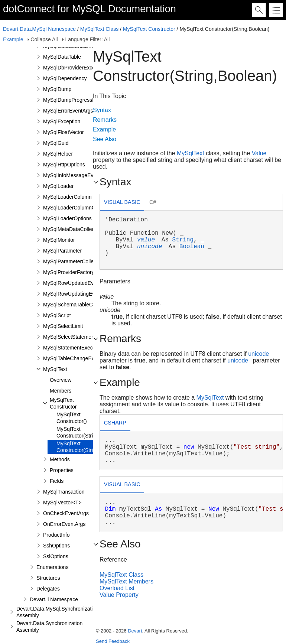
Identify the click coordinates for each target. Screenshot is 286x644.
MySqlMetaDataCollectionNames (81, 229)
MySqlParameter (62, 251)
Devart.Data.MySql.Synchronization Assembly (57, 612)
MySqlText (55, 369)
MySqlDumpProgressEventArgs (80, 100)
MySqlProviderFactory (69, 272)
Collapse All (44, 39)
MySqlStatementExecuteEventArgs (84, 348)
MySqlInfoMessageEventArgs (77, 175)
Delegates (48, 589)
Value (259, 153)
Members (61, 391)
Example (13, 39)
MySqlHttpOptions (64, 165)
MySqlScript (57, 315)
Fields (57, 481)
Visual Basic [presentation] (122, 202)
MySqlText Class (99, 29)
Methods (60, 459)
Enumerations (52, 567)
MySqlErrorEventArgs (68, 111)
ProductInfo (56, 535)
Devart (135, 631)
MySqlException (62, 121)
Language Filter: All (87, 39)
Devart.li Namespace (54, 599)
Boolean (192, 247)
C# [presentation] (153, 202)
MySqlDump (57, 89)
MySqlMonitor (59, 240)
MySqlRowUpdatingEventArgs (78, 294)
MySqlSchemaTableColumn (75, 305)
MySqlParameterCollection (74, 261)
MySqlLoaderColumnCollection (79, 208)
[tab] (122, 203)
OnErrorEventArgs (64, 524)
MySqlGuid (56, 143)
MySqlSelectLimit (63, 326)
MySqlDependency (65, 78)
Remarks (105, 120)
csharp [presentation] (115, 423)
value (146, 240)
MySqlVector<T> (62, 502)
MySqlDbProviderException (75, 68)
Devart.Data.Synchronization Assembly (49, 627)
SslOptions (56, 556)
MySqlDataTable (62, 57)
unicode (149, 247)
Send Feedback (113, 641)
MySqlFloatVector (64, 132)
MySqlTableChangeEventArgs (78, 358)
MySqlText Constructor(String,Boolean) (89, 447)
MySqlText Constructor (149, 29)
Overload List (117, 588)
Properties (62, 470)
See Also (105, 139)
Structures (48, 578)
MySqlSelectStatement (69, 337)
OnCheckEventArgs (66, 513)
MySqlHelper (58, 154)
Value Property (119, 595)
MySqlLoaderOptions (67, 218)
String (183, 240)
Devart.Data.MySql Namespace (39, 29)
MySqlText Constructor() (72, 418)
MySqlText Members (126, 581)
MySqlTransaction (64, 492)
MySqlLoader (58, 186)
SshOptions (56, 546)
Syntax (102, 110)
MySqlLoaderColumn (67, 197)
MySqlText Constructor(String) (78, 432)
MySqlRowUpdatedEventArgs (77, 283)
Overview (61, 380)
